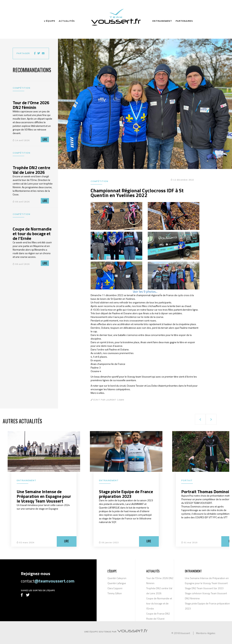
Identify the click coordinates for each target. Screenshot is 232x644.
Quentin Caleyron (117, 578)
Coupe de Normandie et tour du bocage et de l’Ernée (159, 603)
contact (48, 581)
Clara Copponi (115, 588)
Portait (187, 480)
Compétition (21, 88)
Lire (45, 139)
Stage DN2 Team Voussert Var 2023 (204, 588)
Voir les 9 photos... (145, 292)
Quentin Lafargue (117, 583)
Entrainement (26, 480)
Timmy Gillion (115, 593)
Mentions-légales (206, 633)
